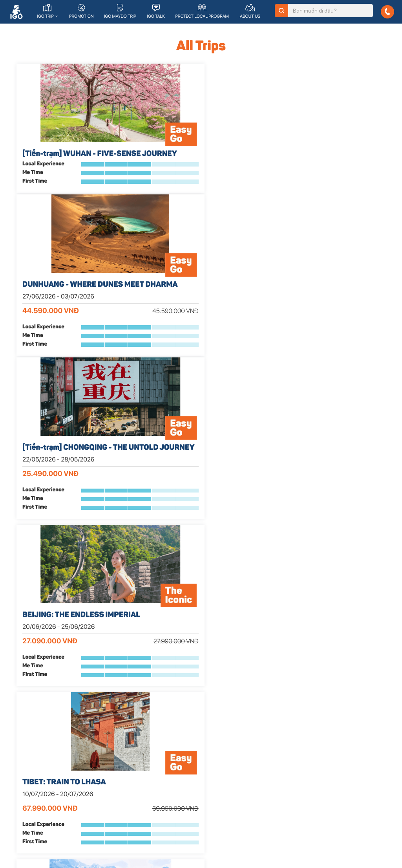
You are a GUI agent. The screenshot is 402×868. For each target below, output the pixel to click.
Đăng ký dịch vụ (130, 795)
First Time (35, 223)
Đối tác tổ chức (224, 809)
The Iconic (124, 741)
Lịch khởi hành (129, 761)
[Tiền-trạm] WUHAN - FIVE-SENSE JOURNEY (71, 159)
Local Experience (43, 206)
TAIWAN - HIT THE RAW (313, 509)
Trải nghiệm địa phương (329, 731)
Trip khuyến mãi (130, 771)
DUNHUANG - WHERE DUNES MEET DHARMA (199, 159)
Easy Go (121, 731)
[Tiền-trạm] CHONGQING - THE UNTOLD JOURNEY (318, 159)
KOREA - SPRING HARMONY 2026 (197, 514)
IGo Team (313, 751)
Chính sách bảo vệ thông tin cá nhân (344, 782)
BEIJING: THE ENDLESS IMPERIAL (64, 337)
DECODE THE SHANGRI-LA (319, 332)
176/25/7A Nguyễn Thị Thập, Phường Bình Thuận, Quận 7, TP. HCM (53, 811)
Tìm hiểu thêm (128, 805)
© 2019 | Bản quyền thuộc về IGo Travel (62, 839)
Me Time (33, 215)
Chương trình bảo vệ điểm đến (337, 761)
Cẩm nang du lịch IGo (327, 792)
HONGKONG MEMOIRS (62, 509)
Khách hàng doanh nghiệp (237, 799)
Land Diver (124, 751)
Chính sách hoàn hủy (326, 771)
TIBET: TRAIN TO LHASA (190, 332)
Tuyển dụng (316, 741)
